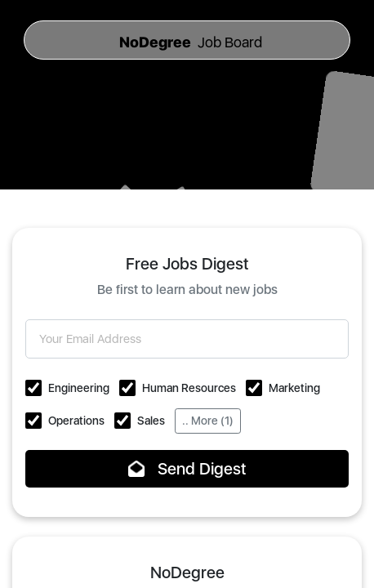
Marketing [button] (294, 388)
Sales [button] (151, 421)
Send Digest (187, 469)
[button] (33, 388)
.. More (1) (208, 421)
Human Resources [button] (189, 388)
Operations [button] (76, 421)
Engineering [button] (79, 388)
